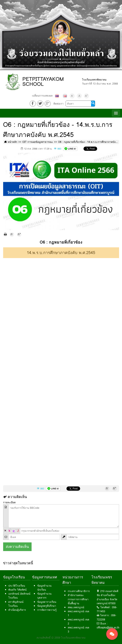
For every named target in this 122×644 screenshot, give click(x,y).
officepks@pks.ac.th (108, 627)
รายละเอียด (9, 502)
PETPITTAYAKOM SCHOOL (43, 81)
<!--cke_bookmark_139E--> (61, 344)
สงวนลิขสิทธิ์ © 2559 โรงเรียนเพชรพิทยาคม (61, 638)
